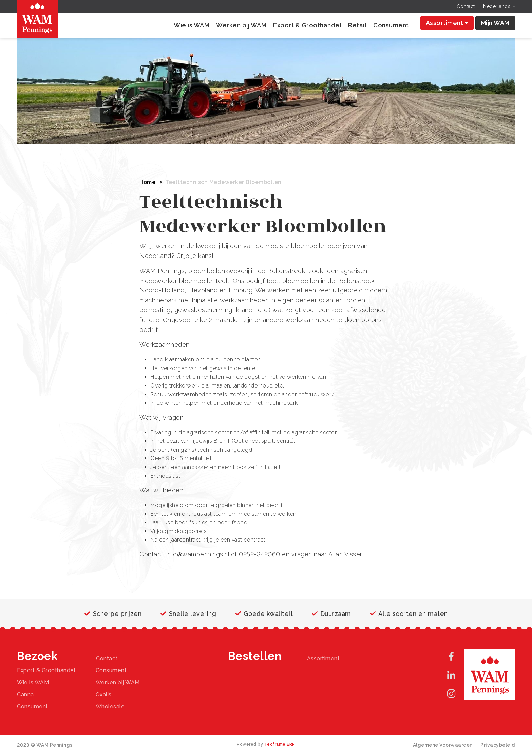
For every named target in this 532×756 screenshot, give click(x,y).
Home (147, 182)
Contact (466, 6)
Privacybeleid (498, 745)
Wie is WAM (192, 25)
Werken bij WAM (241, 25)
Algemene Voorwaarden (443, 745)
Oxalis (104, 694)
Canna (25, 694)
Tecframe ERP (280, 744)
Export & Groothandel (307, 25)
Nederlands (499, 6)
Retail (357, 25)
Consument (391, 25)
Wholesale (110, 707)
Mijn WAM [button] (495, 23)
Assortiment (447, 23)
